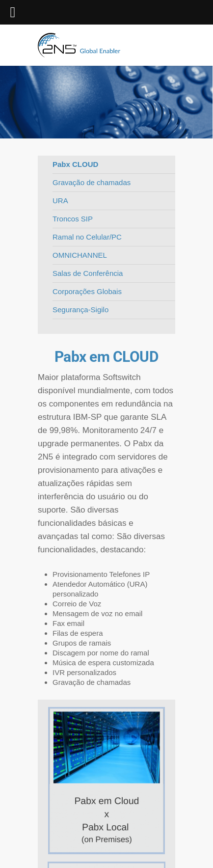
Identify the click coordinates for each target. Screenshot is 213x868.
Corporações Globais (87, 291)
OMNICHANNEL (80, 255)
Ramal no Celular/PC (87, 237)
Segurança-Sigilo (80, 310)
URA (60, 201)
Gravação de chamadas (92, 182)
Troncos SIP (73, 219)
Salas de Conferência (88, 273)
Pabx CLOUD (75, 164)
